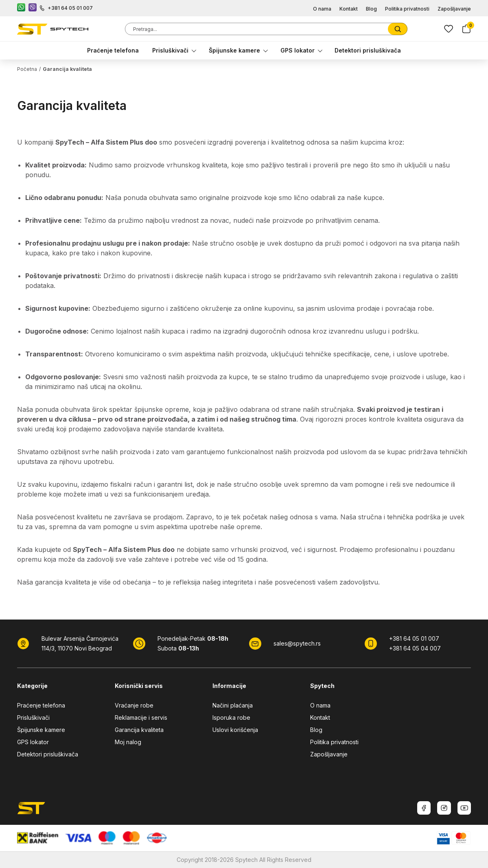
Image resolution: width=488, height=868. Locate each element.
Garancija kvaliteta (139, 730)
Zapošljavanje (454, 9)
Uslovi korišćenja (235, 730)
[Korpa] (466, 29)
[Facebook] (424, 808)
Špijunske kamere (234, 50)
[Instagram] (444, 808)
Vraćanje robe (134, 705)
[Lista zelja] (449, 29)
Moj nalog (128, 742)
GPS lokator (298, 50)
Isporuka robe (231, 717)
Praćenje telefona (113, 50)
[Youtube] (464, 808)
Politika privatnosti (407, 9)
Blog (371, 9)
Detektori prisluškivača (368, 50)
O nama (322, 9)
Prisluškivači (170, 50)
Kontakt (349, 9)
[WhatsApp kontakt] (21, 8)
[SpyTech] (53, 29)
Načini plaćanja (233, 705)
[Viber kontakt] (33, 8)
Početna (27, 69)
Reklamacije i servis (141, 717)
